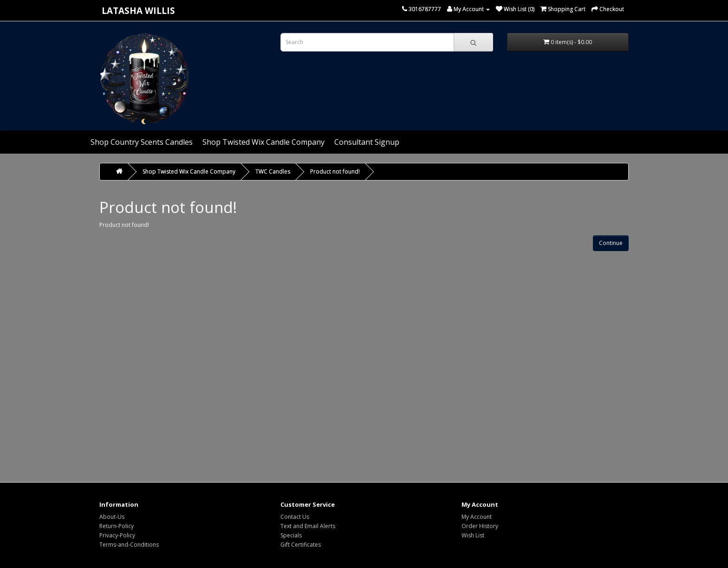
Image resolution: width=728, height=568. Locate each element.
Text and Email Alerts (308, 526)
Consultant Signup (367, 142)
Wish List (473, 535)
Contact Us (295, 517)
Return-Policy (117, 526)
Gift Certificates (301, 545)
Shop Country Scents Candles (142, 142)
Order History (480, 526)
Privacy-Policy (117, 535)
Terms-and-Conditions (129, 545)
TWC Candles (273, 171)
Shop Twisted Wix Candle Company (263, 142)
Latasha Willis (138, 10)
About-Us (112, 517)
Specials (291, 535)
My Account (477, 517)
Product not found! (335, 171)
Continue (611, 243)
